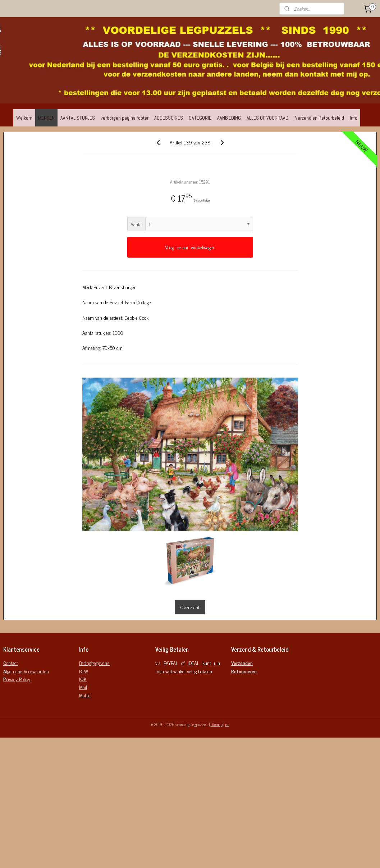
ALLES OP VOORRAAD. (268, 118)
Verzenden (242, 663)
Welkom (24, 118)
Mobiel (85, 695)
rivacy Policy (17, 679)
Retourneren (244, 671)
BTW (84, 671)
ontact (11, 663)
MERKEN (46, 118)
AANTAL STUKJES (78, 118)
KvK (83, 679)
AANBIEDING (229, 118)
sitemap (217, 724)
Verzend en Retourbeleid (320, 118)
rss (227, 724)
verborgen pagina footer (125, 118)
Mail (83, 687)
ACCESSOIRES (169, 118)
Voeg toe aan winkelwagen (190, 247)
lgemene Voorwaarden (26, 671)
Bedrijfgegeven (93, 663)
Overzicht (190, 607)
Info (354, 118)
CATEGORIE (200, 118)
